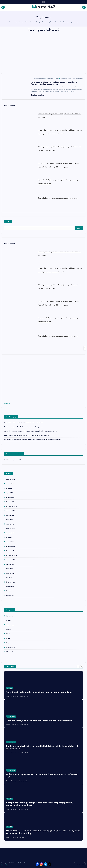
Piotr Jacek (50, 79)
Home (11, 22)
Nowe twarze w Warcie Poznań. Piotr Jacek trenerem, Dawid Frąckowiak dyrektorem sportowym (46, 22)
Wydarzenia (10, 652)
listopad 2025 (11, 502)
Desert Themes (6, 865)
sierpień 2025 (10, 515)
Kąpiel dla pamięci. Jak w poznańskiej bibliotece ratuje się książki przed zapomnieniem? (31, 431)
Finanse (9, 621)
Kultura (9, 629)
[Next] (81, 666)
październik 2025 (12, 506)
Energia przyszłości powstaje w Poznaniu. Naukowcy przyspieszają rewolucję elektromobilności (33, 440)
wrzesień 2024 (11, 560)
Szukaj (8, 221)
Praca (8, 638)
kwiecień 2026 (11, 480)
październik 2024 (12, 555)
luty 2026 (9, 488)
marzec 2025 (10, 533)
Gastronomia (10, 625)
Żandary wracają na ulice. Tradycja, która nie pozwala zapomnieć (24, 427)
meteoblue (7, 404)
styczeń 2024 (10, 595)
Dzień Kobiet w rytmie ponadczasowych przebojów (58, 198)
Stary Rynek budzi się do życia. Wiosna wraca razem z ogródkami (24, 423)
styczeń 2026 (10, 493)
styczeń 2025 (10, 542)
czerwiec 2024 (11, 573)
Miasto (8, 634)
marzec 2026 (10, 484)
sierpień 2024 (10, 564)
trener (57, 79)
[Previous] (78, 666)
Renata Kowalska (38, 79)
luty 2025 (9, 538)
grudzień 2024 (11, 546)
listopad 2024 (11, 551)
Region (8, 643)
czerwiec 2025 (11, 524)
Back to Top (79, 864)
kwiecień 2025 (11, 529)
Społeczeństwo (11, 647)
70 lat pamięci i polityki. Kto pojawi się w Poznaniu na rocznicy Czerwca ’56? (27, 435)
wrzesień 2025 (11, 511)
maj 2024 (9, 578)
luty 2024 (9, 591)
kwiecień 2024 (11, 582)
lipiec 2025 (10, 520)
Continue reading (39, 95)
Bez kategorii (10, 616)
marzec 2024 (10, 587)
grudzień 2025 (11, 497)
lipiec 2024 (10, 569)
